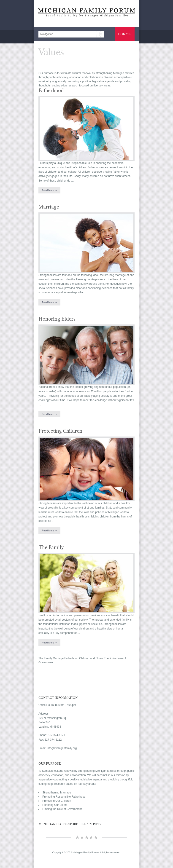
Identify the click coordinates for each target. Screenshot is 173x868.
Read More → (49, 190)
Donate (125, 34)
